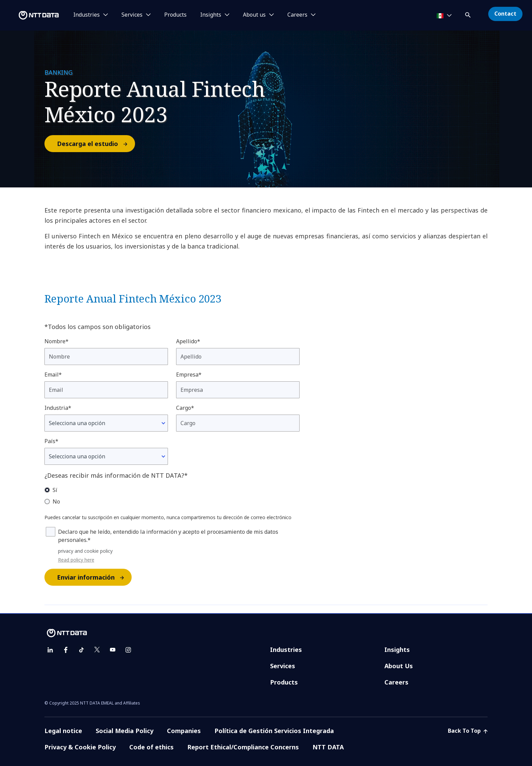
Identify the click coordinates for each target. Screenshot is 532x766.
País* (51, 441)
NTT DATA (328, 747)
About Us (399, 666)
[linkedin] (50, 650)
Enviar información (94, 577)
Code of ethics (151, 747)
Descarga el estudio (96, 144)
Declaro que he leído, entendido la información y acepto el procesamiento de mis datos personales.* (168, 536)
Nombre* (56, 341)
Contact (505, 14)
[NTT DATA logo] (31, 15)
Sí (55, 490)
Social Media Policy (125, 731)
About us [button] (254, 15)
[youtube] (113, 650)
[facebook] (66, 650)
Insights (397, 650)
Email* (53, 375)
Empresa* (189, 375)
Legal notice (63, 731)
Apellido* (188, 341)
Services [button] (132, 15)
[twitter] (97, 650)
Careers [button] (297, 15)
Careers (396, 682)
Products (175, 15)
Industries (286, 650)
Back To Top (468, 731)
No (56, 501)
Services (283, 666)
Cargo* (185, 408)
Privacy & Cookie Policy (80, 747)
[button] (469, 14)
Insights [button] (211, 15)
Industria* (58, 408)
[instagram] (128, 650)
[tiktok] (81, 650)
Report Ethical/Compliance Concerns (243, 747)
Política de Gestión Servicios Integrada (274, 731)
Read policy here (76, 560)
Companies (184, 731)
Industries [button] (87, 15)
